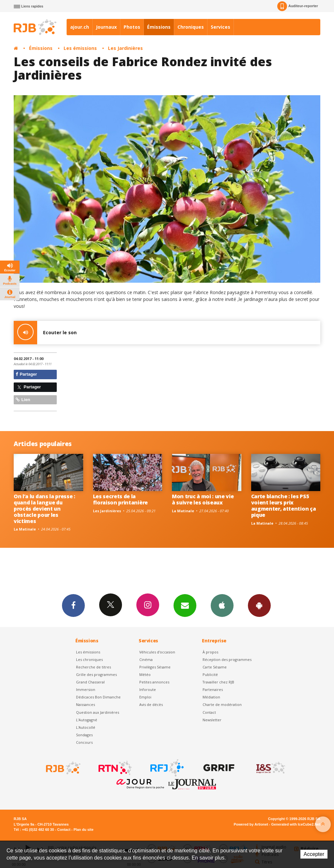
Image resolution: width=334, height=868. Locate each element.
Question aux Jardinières (98, 712)
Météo (145, 674)
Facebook (73, 605)
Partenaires (213, 689)
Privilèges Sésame (155, 667)
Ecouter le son (45, 333)
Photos (132, 27)
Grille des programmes (96, 674)
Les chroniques (89, 659)
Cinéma (146, 659)
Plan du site (83, 830)
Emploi (145, 697)
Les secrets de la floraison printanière (120, 499)
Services (220, 27)
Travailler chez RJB (218, 682)
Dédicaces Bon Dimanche (98, 697)
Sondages (84, 735)
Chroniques (191, 27)
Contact (209, 712)
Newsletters (185, 605)
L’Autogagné (87, 720)
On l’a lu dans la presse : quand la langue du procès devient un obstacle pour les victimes (45, 509)
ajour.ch (80, 27)
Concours (84, 742)
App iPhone (222, 605)
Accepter (314, 854)
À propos (210, 652)
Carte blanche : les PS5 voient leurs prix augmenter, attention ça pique (284, 506)
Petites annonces (154, 682)
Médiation (211, 697)
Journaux (106, 27)
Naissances (85, 704)
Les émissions (80, 48)
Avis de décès (151, 704)
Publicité (210, 674)
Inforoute (148, 689)
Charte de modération (222, 704)
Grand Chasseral (90, 682)
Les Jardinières (125, 48)
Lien (23, 400)
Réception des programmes (227, 659)
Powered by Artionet (251, 824)
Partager (26, 374)
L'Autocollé (86, 727)
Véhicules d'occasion (157, 652)
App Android (259, 605)
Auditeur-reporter (298, 6)
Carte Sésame (215, 667)
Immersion (86, 689)
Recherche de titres (93, 667)
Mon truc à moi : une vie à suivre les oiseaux (203, 499)
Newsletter (212, 720)
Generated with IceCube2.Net (296, 824)
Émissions (159, 27)
